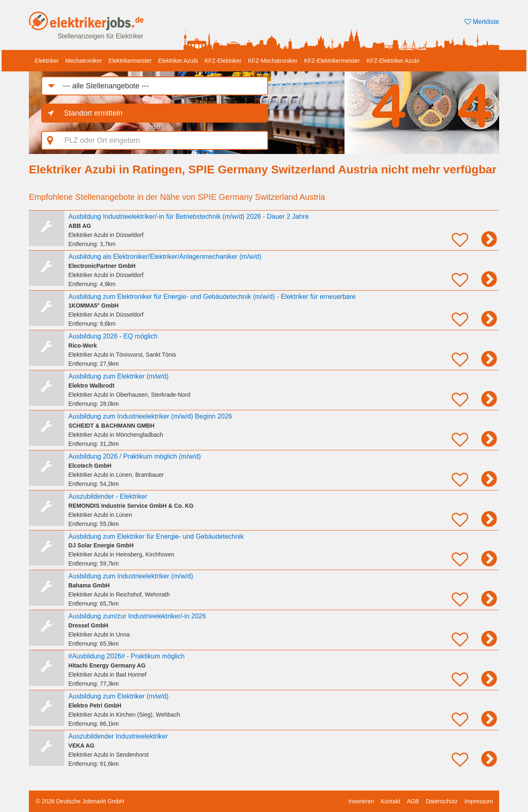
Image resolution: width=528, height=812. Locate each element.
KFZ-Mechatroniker (273, 61)
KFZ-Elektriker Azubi (393, 61)
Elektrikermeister (130, 61)
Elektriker (47, 61)
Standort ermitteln (93, 113)
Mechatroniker (84, 61)
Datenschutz (442, 801)
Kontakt (390, 801)
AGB (413, 801)
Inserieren (361, 801)
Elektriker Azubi (178, 61)
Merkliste (482, 22)
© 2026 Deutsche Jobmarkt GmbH (80, 801)
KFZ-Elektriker (223, 61)
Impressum (479, 801)
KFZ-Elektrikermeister (332, 61)
